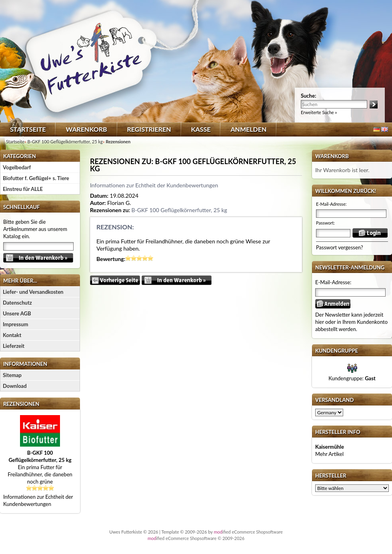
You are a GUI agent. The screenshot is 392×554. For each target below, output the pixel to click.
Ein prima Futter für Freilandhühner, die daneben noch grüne (40, 467)
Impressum (15, 324)
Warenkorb (86, 129)
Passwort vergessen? (340, 247)
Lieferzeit (14, 346)
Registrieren (149, 129)
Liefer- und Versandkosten (33, 292)
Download (15, 386)
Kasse (201, 129)
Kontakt (12, 335)
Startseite (28, 129)
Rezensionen (21, 404)
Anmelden (248, 129)
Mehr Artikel (329, 454)
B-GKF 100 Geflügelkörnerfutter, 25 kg (179, 210)
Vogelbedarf (17, 167)
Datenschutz (17, 303)
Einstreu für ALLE (23, 189)
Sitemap (12, 375)
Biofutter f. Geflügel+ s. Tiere (36, 178)
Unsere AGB (17, 313)
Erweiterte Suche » (319, 112)
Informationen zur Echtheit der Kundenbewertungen (154, 185)
